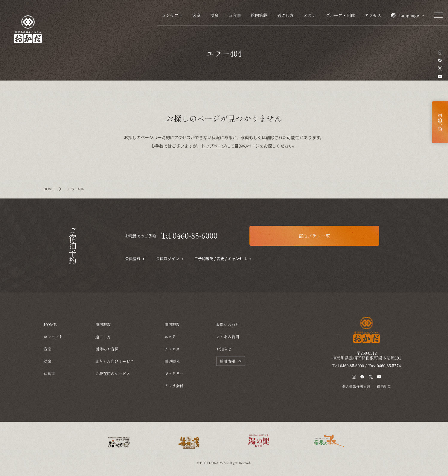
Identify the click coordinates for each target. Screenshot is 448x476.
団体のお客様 (107, 349)
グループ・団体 (340, 15)
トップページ (214, 146)
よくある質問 (228, 337)
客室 (196, 15)
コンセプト (172, 15)
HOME (50, 324)
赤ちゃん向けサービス (115, 361)
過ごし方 (285, 15)
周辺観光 (172, 361)
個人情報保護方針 (356, 386)
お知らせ (224, 349)
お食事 (235, 15)
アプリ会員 (174, 386)
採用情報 (230, 361)
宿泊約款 (384, 386)
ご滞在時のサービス (113, 373)
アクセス (373, 15)
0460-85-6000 (352, 366)
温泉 (214, 15)
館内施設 (259, 15)
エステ (310, 15)
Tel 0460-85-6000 (189, 236)
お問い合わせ (228, 324)
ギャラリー (174, 373)
